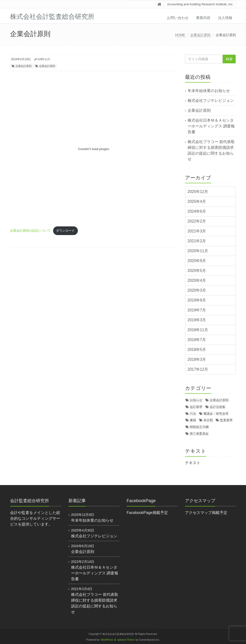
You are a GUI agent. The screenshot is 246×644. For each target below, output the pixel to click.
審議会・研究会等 (216, 414)
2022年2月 (197, 221)
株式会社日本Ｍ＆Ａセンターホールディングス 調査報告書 (211, 126)
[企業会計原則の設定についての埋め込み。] (94, 149)
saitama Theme (126, 640)
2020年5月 (197, 271)
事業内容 (203, 18)
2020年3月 (197, 290)
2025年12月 (198, 192)
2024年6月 (197, 211)
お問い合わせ (178, 18)
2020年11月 (198, 251)
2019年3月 (197, 320)
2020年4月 (197, 280)
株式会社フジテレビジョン (211, 101)
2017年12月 (198, 369)
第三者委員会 (199, 434)
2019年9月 (197, 300)
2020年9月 (197, 261)
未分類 (208, 420)
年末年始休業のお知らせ (209, 91)
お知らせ (196, 400)
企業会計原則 (200, 35)
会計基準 (196, 407)
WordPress (107, 640)
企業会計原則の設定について (30, 231)
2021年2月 (197, 241)
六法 (193, 414)
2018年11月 (198, 330)
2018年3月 (197, 359)
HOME (180, 35)
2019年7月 (197, 310)
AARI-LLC (44, 59)
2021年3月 (197, 231)
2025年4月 (197, 201)
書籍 (193, 420)
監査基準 (226, 420)
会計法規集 (218, 407)
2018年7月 (197, 340)
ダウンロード (65, 231)
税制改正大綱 (199, 427)
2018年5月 (197, 350)
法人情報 (225, 18)
